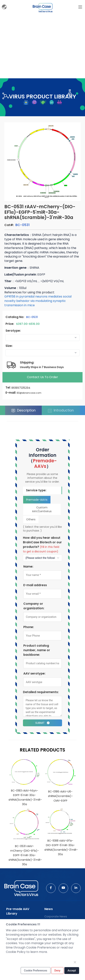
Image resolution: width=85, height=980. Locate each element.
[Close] (75, 962)
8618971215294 (21, 388)
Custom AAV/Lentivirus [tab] (42, 509)
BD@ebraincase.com (29, 393)
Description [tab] (23, 410)
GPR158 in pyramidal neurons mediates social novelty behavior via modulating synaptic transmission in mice (38, 301)
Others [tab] (31, 519)
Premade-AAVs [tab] (37, 499)
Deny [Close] (57, 971)
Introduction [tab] (61, 410)
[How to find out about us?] (42, 558)
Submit (42, 723)
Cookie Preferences (36, 971)
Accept (72, 971)
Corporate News (56, 916)
